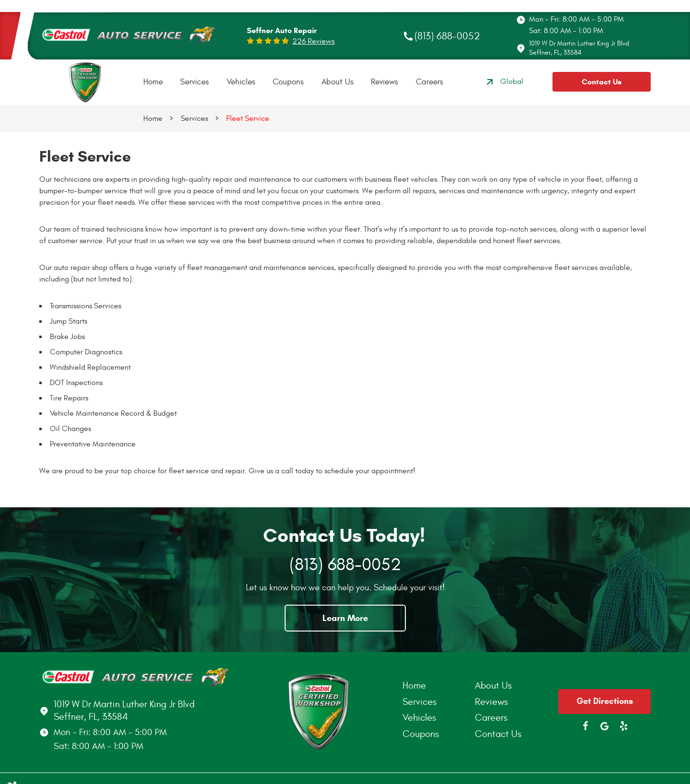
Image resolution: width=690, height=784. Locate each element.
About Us (338, 82)
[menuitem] (153, 82)
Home (153, 82)
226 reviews (313, 41)
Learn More (345, 618)
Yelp (624, 726)
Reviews (385, 82)
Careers (430, 82)
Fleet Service (248, 118)
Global (504, 82)
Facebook (586, 726)
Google (605, 726)
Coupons (288, 82)
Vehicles (241, 82)
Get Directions (605, 701)
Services (195, 82)
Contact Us (602, 82)
